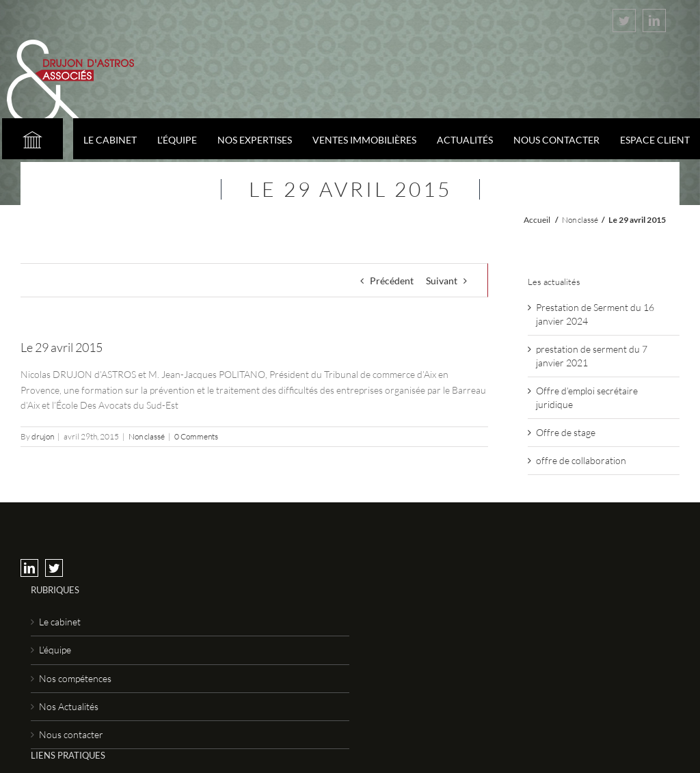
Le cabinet (60, 622)
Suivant (442, 281)
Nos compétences (75, 678)
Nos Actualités (69, 706)
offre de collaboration (581, 460)
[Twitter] (54, 568)
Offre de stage (566, 432)
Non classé (580, 220)
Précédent (392, 281)
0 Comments (196, 436)
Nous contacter (71, 734)
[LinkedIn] (29, 568)
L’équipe (55, 650)
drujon (43, 436)
